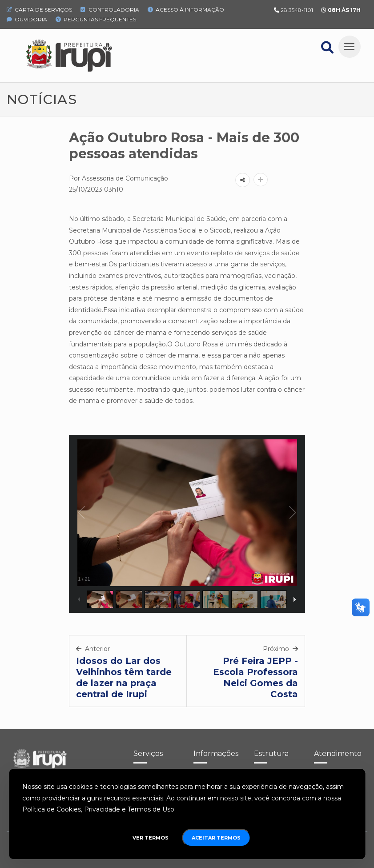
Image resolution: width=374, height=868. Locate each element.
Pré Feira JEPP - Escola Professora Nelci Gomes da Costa (255, 677)
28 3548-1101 (297, 10)
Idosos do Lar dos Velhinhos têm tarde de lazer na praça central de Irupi (124, 677)
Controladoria (110, 10)
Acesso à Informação (186, 10)
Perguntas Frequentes (96, 19)
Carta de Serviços (39, 10)
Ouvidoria (27, 19)
